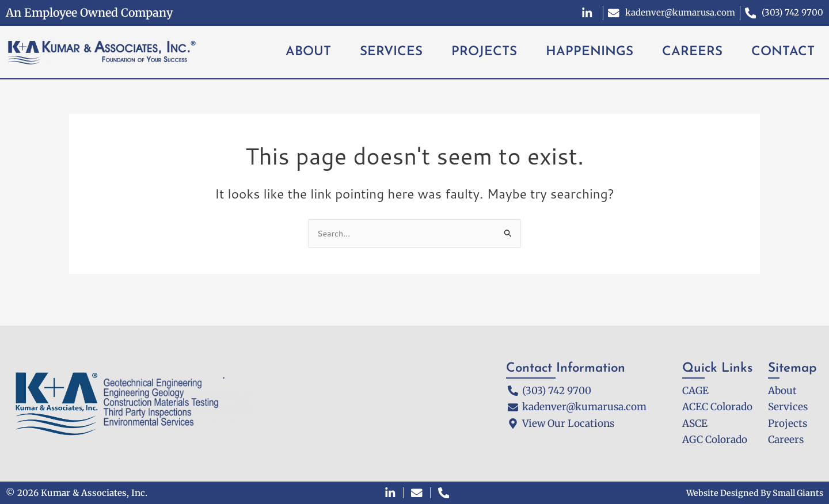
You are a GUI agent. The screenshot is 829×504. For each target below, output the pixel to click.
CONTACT (783, 52)
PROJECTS (484, 52)
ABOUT (308, 52)
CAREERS (692, 52)
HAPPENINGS (590, 52)
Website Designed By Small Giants (751, 493)
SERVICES (391, 52)
